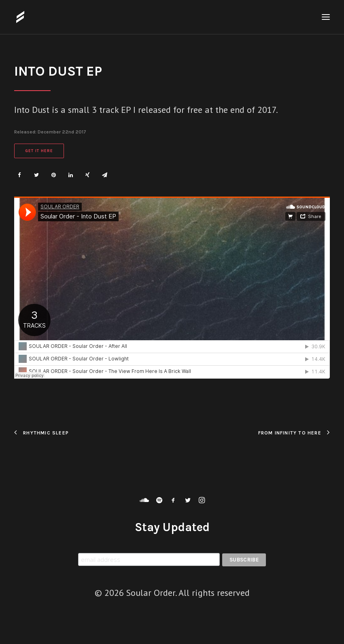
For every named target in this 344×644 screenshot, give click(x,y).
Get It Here (39, 151)
